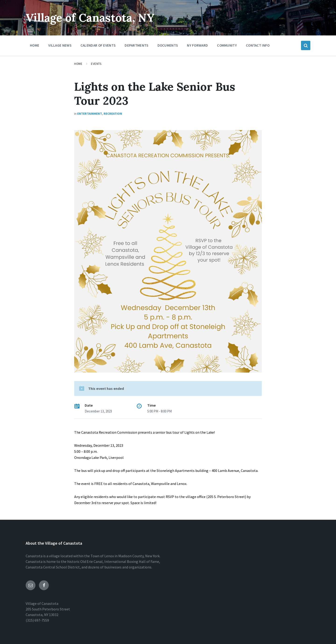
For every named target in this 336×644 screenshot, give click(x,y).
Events (96, 64)
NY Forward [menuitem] (197, 45)
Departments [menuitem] (136, 45)
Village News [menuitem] (60, 45)
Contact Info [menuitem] (258, 45)
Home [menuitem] (35, 45)
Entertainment (90, 114)
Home (78, 64)
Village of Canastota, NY (90, 18)
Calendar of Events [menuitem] (98, 45)
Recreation (113, 114)
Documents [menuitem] (168, 45)
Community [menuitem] (227, 45)
